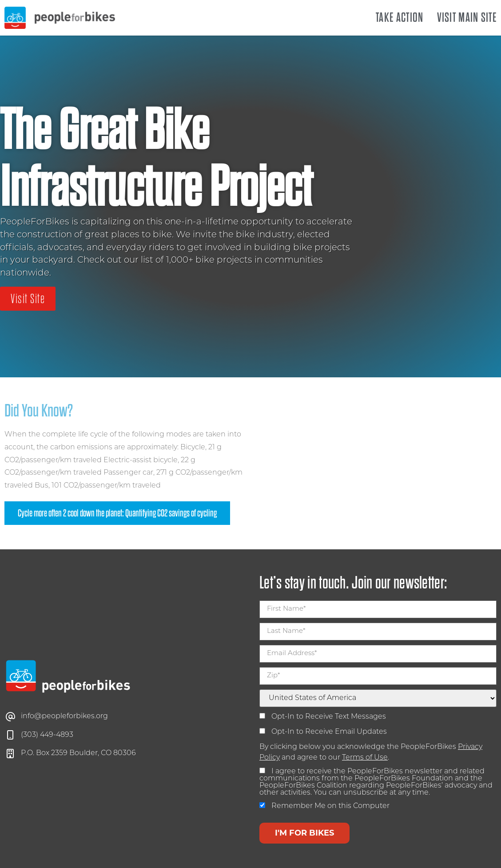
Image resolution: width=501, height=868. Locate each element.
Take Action (400, 18)
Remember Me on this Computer (324, 806)
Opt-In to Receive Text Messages (323, 717)
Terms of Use (365, 758)
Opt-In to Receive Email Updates (323, 732)
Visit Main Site (467, 18)
